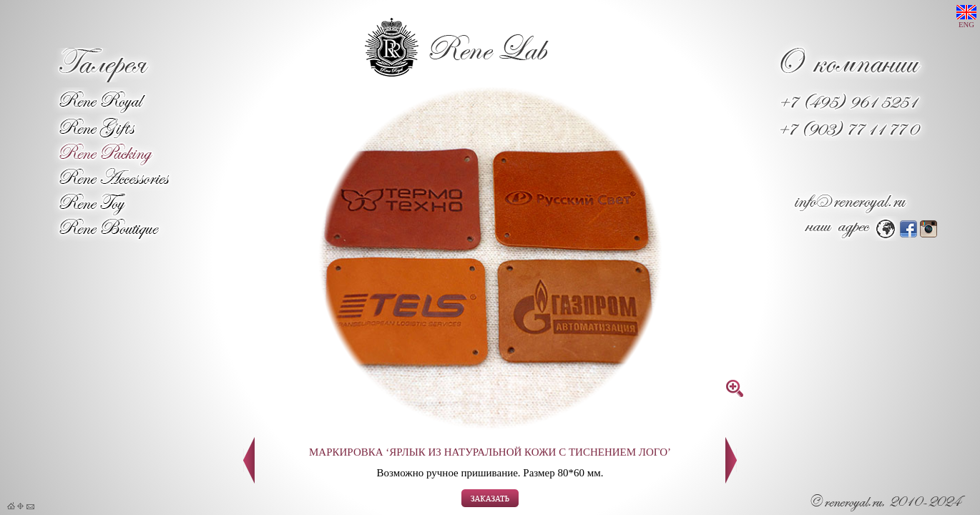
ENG (966, 17)
